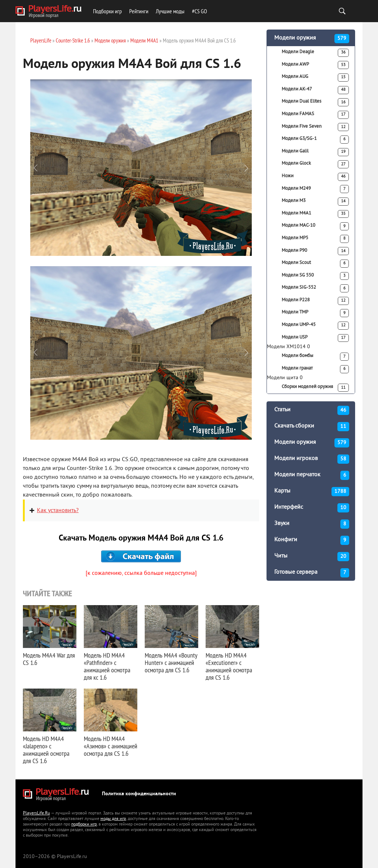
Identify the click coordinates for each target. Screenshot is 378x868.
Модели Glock (315, 164)
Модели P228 (315, 301)
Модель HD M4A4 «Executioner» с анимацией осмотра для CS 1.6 (229, 666)
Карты (312, 492)
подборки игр (84, 825)
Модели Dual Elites (315, 102)
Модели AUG (315, 78)
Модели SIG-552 (315, 288)
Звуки (312, 524)
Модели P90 (315, 251)
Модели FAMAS (315, 115)
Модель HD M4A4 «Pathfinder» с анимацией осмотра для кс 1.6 (107, 666)
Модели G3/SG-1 (315, 140)
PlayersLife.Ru (36, 814)
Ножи (315, 177)
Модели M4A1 (315, 214)
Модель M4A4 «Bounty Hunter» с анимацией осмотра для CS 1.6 (171, 663)
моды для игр (113, 819)
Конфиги (312, 540)
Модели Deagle (315, 53)
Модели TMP (315, 313)
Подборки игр (107, 11)
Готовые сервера (312, 573)
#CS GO (200, 11)
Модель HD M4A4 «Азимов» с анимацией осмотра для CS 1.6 (111, 746)
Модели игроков (312, 459)
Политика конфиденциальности (139, 794)
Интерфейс (312, 508)
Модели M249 (315, 189)
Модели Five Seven (315, 127)
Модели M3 (315, 202)
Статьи (312, 410)
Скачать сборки (312, 427)
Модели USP (315, 338)
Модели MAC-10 (315, 226)
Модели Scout (315, 264)
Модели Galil (315, 152)
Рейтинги (139, 11)
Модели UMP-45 (315, 326)
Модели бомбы (315, 357)
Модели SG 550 (315, 276)
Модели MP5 (315, 239)
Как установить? (58, 511)
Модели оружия (312, 39)
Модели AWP (315, 65)
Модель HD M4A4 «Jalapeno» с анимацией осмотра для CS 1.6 (46, 750)
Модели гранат (315, 369)
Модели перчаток (312, 475)
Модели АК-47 (315, 90)
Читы (312, 557)
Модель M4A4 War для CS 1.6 (49, 659)
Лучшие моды (170, 11)
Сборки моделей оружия (315, 388)
